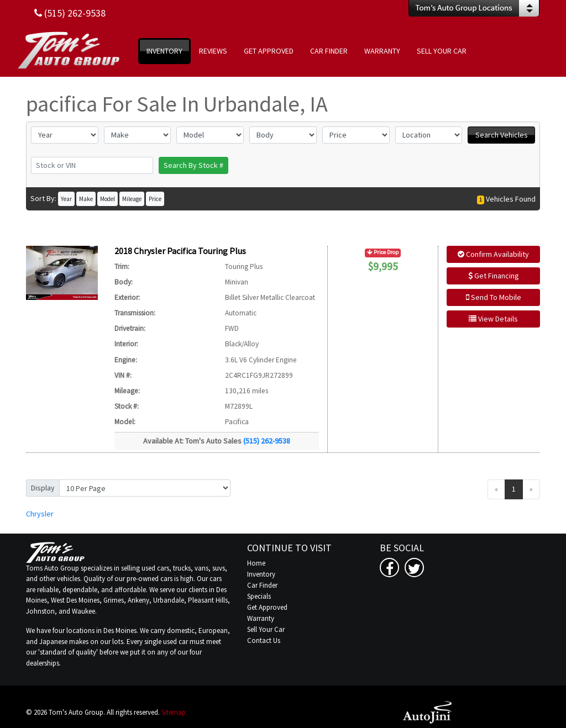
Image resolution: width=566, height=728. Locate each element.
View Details (493, 319)
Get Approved (267, 607)
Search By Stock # (193, 165)
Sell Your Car (266, 629)
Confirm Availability (493, 254)
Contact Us (264, 640)
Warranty (261, 618)
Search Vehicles (502, 135)
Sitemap (174, 712)
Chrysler (40, 514)
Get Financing (494, 276)
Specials (259, 596)
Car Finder (262, 585)
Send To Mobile (494, 297)
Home (256, 563)
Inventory (261, 574)
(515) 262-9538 (267, 441)
